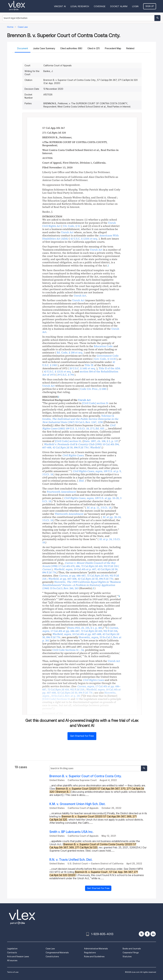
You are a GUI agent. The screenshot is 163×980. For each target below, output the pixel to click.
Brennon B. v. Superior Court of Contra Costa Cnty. (86, 776)
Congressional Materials (57, 953)
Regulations (90, 953)
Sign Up (150, 6)
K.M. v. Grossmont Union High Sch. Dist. (77, 804)
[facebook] (147, 934)
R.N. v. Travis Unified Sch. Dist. (71, 860)
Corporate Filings (131, 953)
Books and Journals (132, 949)
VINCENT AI (60, 6)
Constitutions (52, 957)
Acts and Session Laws (18, 957)
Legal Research (80, 6)
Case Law (50, 949)
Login (135, 6)
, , (79, 427)
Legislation (12, 949)
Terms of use (13, 972)
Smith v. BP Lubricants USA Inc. (71, 832)
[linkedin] (153, 934)
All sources (12, 960)
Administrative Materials (96, 949)
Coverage (100, 6)
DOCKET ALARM (119, 6)
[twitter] (141, 934)
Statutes (127, 957)
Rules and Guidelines (94, 957)
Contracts (12, 953)
